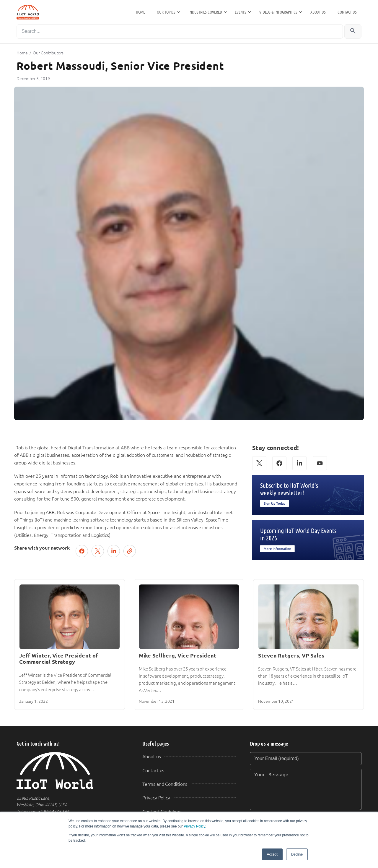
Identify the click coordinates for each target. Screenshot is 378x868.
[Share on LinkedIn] (114, 551)
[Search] (180, 31)
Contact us (347, 12)
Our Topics (166, 12)
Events (240, 12)
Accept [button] (272, 854)
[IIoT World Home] (72, 771)
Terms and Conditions (165, 784)
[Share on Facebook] (82, 551)
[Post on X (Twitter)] (98, 551)
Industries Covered (205, 12)
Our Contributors (48, 53)
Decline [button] (297, 854)
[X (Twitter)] (259, 463)
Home (141, 12)
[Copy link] (130, 551)
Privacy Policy (194, 826)
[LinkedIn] (299, 463)
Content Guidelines (162, 812)
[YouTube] (320, 463)
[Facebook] (279, 463)
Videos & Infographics (278, 12)
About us (318, 12)
